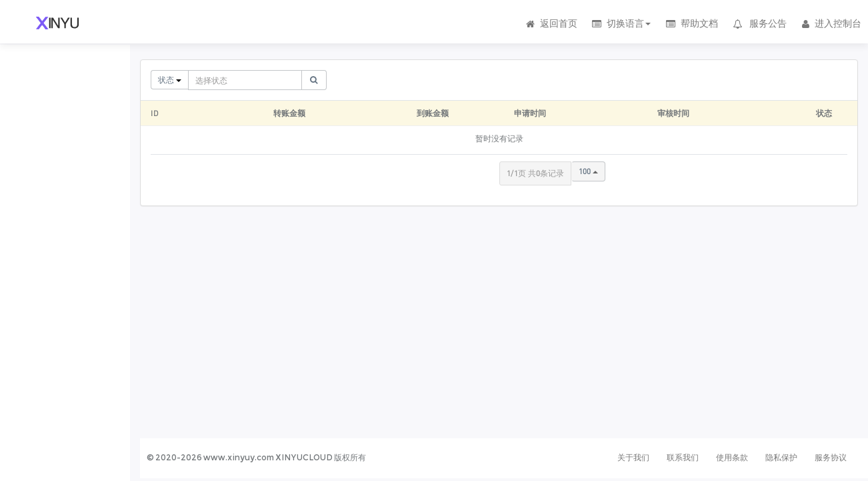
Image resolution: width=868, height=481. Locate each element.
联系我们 (683, 457)
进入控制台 (831, 23)
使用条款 (732, 457)
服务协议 (831, 457)
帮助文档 (691, 23)
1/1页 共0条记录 (535, 173)
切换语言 (621, 23)
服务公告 (759, 23)
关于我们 (633, 457)
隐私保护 (781, 457)
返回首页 (551, 23)
